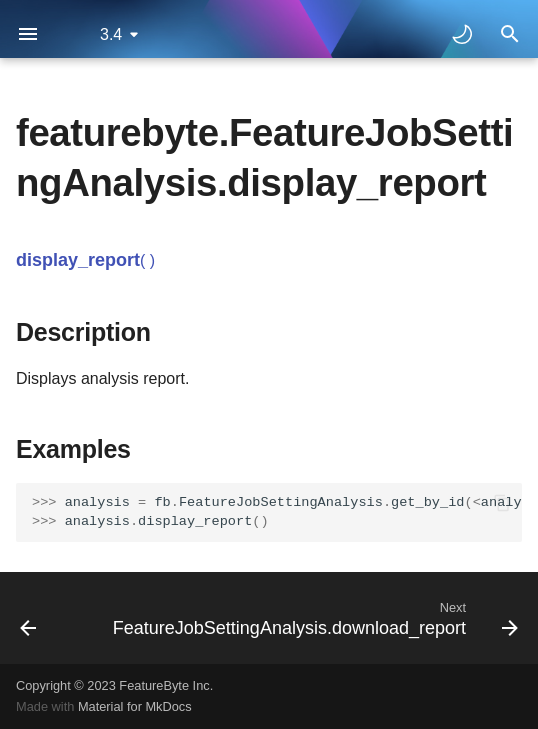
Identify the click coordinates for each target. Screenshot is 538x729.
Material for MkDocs (135, 706)
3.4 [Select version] (111, 34)
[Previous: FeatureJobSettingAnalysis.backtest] (28, 618)
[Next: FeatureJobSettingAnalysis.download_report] (313, 618)
